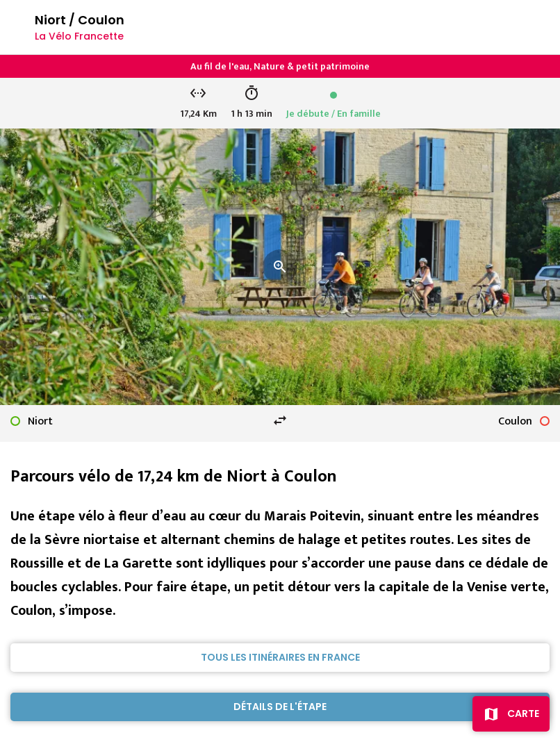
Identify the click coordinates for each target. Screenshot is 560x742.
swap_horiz (280, 420)
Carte (523, 714)
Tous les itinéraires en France (280, 657)
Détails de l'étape (280, 707)
